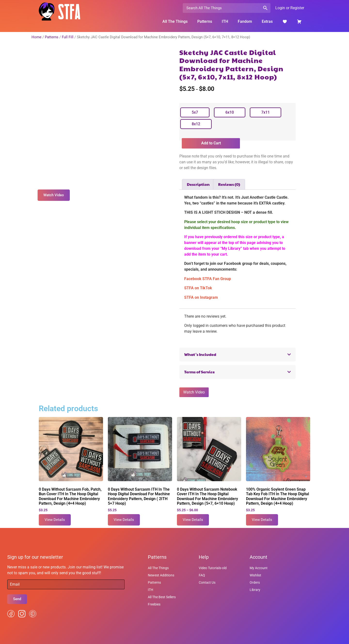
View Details (55, 520)
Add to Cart (211, 143)
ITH (225, 21)
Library (255, 590)
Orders (255, 582)
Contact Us (207, 582)
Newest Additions (161, 575)
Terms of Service (199, 372)
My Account (259, 568)
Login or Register (290, 8)
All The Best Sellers (162, 597)
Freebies (154, 604)
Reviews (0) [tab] (229, 184)
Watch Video (194, 392)
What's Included (200, 354)
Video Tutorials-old (213, 568)
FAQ (202, 575)
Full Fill (68, 37)
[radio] (195, 112)
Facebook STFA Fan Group (208, 279)
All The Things (175, 21)
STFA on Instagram (201, 297)
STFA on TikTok (198, 288)
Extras (267, 21)
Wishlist (255, 575)
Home (36, 37)
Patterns (205, 21)
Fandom (245, 21)
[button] (238, 355)
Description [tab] (198, 184)
